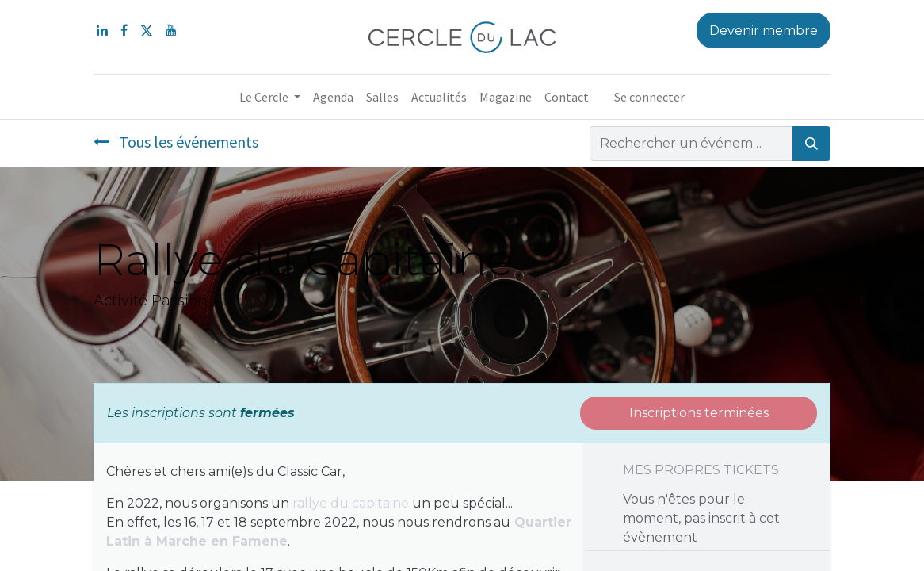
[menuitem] (333, 97)
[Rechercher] (811, 144)
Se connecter (649, 97)
